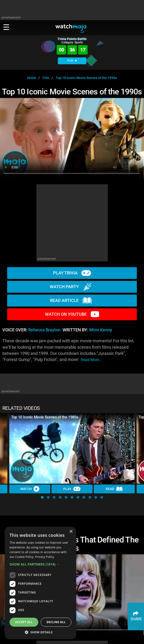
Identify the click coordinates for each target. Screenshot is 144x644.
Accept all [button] (24, 622)
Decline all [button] (56, 622)
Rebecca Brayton (44, 330)
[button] (42, 497)
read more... (91, 360)
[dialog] (40, 583)
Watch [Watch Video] (30, 489)
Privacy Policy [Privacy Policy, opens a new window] (45, 557)
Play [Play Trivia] (72, 489)
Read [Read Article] (114, 489)
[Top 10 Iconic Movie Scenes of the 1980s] (72, 448)
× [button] (71, 532)
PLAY (72, 61)
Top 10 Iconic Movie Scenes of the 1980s (45, 417)
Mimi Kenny (101, 330)
